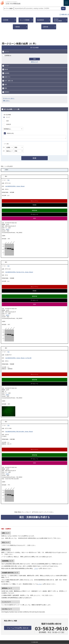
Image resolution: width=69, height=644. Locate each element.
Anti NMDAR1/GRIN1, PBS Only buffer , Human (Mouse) (19, 432)
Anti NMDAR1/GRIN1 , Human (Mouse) (15, 186)
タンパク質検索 (25, 20)
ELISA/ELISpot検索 (58, 20)
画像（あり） (6, 101)
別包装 (34, 205)
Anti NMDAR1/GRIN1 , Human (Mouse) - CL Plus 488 (18, 358)
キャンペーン (34, 201)
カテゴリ (6, 52)
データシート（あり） (9, 98)
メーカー (6, 66)
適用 (5, 85)
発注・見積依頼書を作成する (35, 517)
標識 (5, 88)
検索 (34, 59)
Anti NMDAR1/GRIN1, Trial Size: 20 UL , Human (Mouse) (19, 272)
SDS (34, 218)
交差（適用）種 (8, 81)
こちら (36, 568)
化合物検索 (40, 20)
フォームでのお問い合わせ (18, 628)
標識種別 (6, 92)
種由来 (5, 69)
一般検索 (17, 27)
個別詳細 (34, 210)
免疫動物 (6, 73)
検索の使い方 (65, 14)
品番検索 (45, 27)
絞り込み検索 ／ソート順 (10, 109)
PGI (8, 180)
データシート (34, 214)
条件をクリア (34, 62)
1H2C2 (8, 229)
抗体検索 (6, 20)
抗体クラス (6, 77)
